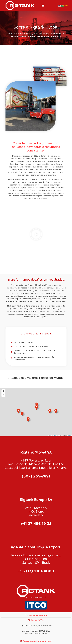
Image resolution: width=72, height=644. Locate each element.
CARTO (69, 435)
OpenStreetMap (55, 435)
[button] (43, 6)
